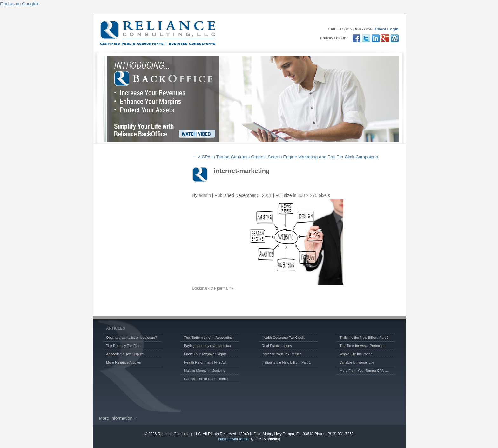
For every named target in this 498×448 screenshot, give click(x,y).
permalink (225, 288)
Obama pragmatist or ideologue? (131, 338)
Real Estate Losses (277, 346)
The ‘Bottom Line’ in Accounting (208, 338)
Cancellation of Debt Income (206, 379)
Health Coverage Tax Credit (283, 338)
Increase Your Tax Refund (282, 354)
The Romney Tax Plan (123, 346)
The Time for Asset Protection (362, 346)
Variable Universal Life (357, 362)
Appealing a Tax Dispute (125, 354)
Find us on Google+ (20, 4)
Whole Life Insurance (356, 354)
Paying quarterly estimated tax (207, 346)
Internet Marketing (233, 439)
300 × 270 (308, 195)
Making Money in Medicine (205, 371)
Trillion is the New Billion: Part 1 (286, 362)
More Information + (118, 418)
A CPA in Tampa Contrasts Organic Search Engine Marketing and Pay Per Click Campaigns (285, 157)
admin (205, 195)
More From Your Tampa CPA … (364, 371)
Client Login (387, 29)
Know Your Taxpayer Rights (205, 354)
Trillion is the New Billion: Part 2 (364, 338)
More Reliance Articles (123, 362)
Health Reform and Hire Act (205, 362)
